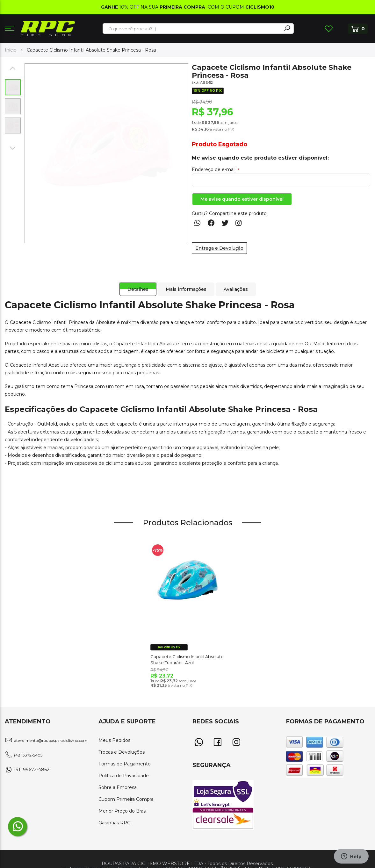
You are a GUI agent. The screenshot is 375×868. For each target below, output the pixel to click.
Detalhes (135, 283)
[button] (13, 68)
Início (11, 50)
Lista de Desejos (328, 29)
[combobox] (192, 29)
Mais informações (185, 283)
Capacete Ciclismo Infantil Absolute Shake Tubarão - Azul (187, 659)
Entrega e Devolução (219, 248)
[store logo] (48, 29)
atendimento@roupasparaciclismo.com (51, 740)
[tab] (135, 283)
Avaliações (237, 283)
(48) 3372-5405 (28, 755)
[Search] (287, 29)
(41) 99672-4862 (32, 770)
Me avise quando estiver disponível (242, 199)
